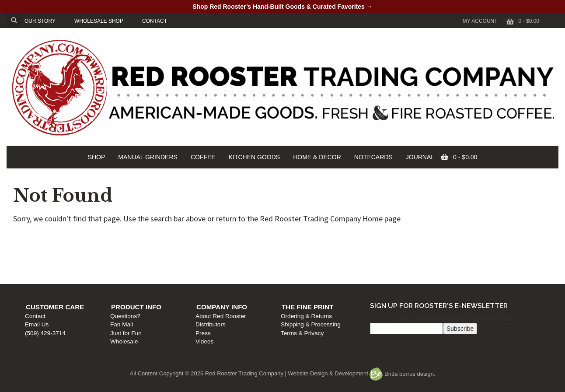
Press (293, 265)
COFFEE (203, 157)
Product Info (183, 239)
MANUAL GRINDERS (148, 157)
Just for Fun (173, 265)
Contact (40, 248)
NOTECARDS (373, 157)
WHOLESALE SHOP (99, 21)
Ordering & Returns (439, 248)
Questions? (173, 248)
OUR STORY (40, 21)
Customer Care (59, 239)
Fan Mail (169, 256)
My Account (480, 21)
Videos (294, 273)
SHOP (97, 157)
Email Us (41, 256)
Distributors (300, 256)
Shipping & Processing (443, 256)
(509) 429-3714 (50, 265)
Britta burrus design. (402, 374)
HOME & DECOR (317, 157)
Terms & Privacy (435, 265)
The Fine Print (440, 239)
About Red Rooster (310, 248)
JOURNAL (420, 157)
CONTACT (155, 21)
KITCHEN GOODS (254, 157)
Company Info (311, 239)
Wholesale (171, 273)
